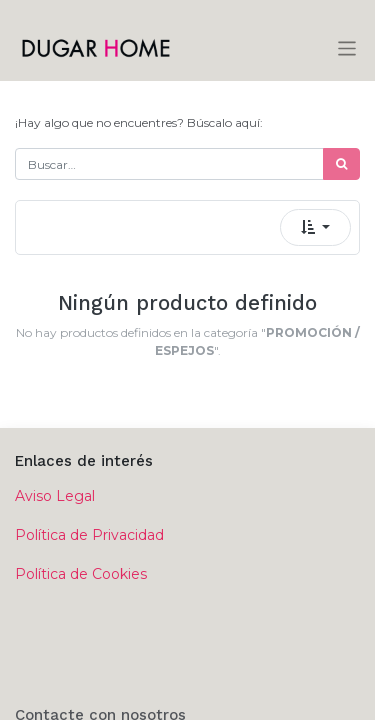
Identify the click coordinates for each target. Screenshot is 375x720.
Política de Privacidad (89, 535)
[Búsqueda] (341, 164)
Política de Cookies (81, 574)
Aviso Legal (55, 496)
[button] (315, 227)
